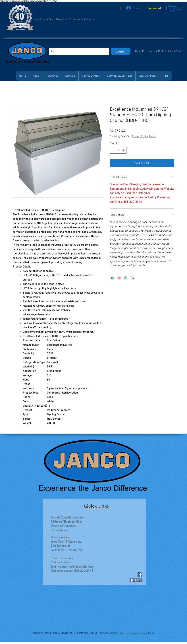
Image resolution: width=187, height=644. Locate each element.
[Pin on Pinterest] (119, 278)
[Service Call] (154, 8)
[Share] (136, 580)
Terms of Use (133, 633)
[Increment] (124, 150)
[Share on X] (133, 278)
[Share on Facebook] (112, 278)
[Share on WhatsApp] (126, 278)
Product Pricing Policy (144, 136)
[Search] (121, 51)
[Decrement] (113, 150)
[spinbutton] (118, 150)
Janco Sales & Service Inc (58, 633)
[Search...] (79, 51)
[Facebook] (140, 574)
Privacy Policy (147, 633)
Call (122, 633)
